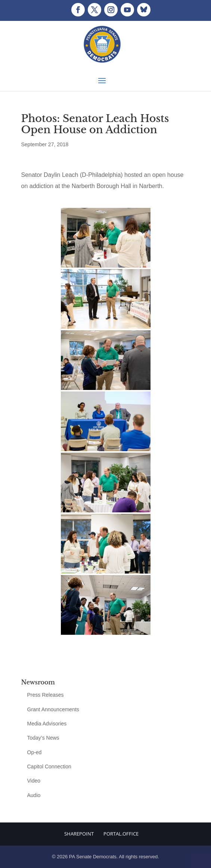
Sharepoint (79, 834)
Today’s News (43, 738)
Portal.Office (121, 834)
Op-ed (35, 752)
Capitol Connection (49, 766)
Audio (34, 795)
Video (34, 781)
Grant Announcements (53, 709)
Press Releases (46, 695)
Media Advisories (47, 724)
